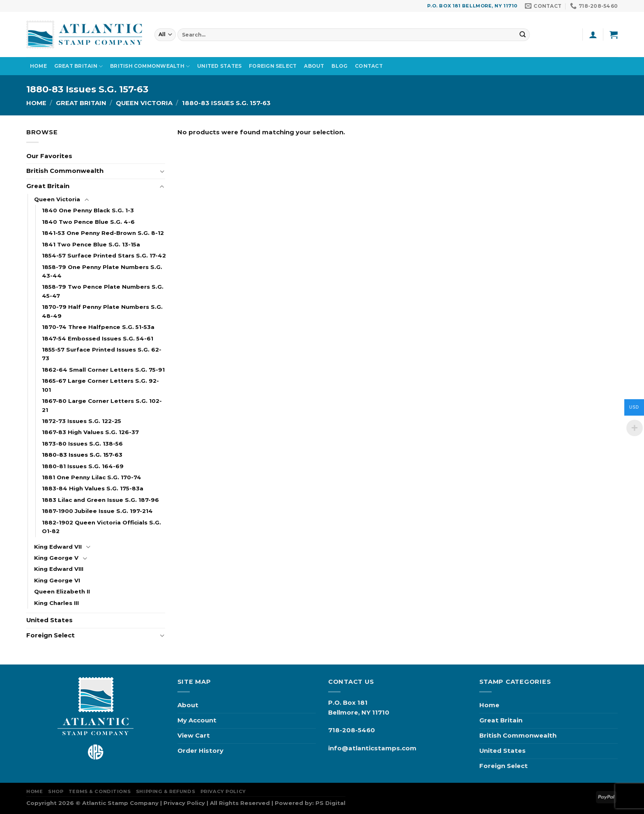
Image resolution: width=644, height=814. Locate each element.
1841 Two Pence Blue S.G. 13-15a (91, 244)
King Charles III (56, 603)
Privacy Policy (223, 791)
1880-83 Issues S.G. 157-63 (82, 455)
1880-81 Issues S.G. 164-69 (83, 466)
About (314, 66)
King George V (56, 558)
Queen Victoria (144, 103)
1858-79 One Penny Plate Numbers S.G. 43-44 (102, 271)
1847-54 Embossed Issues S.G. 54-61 (98, 338)
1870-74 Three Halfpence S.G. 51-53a (98, 327)
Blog (339, 66)
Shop (56, 791)
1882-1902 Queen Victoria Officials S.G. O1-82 (101, 527)
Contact (369, 66)
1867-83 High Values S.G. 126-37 (90, 432)
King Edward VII (58, 547)
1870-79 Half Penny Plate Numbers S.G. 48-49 (102, 311)
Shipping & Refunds (166, 791)
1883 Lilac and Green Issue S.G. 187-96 (100, 500)
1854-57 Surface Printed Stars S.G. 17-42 (104, 255)
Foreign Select (273, 66)
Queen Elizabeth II (62, 591)
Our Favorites (49, 156)
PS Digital (330, 803)
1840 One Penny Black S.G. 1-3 (88, 210)
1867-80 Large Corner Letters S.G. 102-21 (102, 405)
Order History (200, 751)
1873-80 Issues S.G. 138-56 (82, 444)
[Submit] (523, 34)
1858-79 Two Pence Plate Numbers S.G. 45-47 (103, 291)
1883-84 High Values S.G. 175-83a (93, 488)
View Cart (194, 736)
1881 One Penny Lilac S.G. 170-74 (92, 477)
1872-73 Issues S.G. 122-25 (82, 421)
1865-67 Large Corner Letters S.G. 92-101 (100, 385)
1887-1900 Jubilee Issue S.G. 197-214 (97, 511)
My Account (197, 720)
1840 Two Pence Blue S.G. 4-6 (88, 222)
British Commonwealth (150, 66)
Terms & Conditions (100, 791)
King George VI (57, 580)
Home (38, 66)
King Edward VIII (59, 569)
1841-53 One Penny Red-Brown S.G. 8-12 (103, 233)
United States (219, 66)
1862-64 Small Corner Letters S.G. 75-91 (103, 370)
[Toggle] (162, 171)
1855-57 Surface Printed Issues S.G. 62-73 (102, 354)
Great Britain (79, 66)
